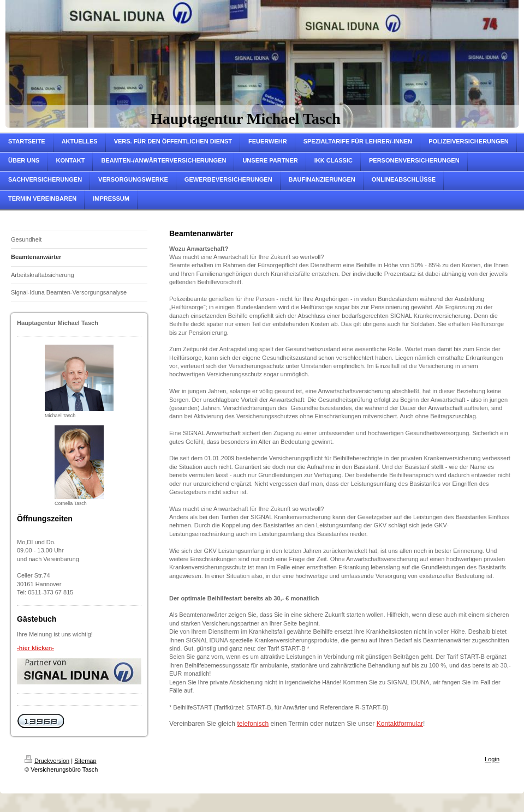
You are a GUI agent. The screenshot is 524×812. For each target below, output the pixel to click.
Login (492, 759)
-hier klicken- (35, 648)
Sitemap (85, 761)
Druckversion (47, 761)
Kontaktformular (400, 724)
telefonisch (253, 724)
